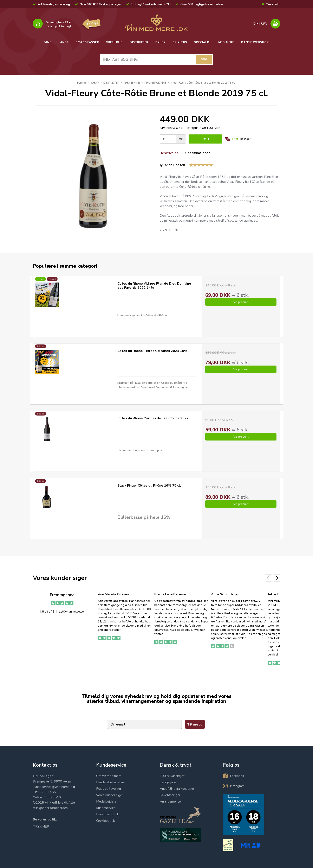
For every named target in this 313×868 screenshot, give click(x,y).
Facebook (237, 776)
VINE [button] (48, 42)
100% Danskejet (172, 776)
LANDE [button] (64, 42)
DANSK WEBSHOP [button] (255, 42)
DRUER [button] (161, 42)
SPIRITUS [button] (180, 42)
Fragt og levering (109, 789)
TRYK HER (41, 826)
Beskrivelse (169, 153)
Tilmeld (195, 724)
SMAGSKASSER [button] (87, 42)
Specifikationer (197, 153)
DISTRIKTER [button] (139, 42)
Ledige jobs (168, 782)
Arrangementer (171, 802)
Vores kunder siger (110, 795)
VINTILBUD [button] (114, 42)
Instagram (237, 786)
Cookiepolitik (106, 821)
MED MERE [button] (226, 42)
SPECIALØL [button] (203, 42)
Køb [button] (205, 139)
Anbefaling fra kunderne (177, 789)
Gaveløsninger (170, 795)
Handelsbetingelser (111, 782)
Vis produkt (241, 302)
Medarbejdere (106, 802)
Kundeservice (106, 808)
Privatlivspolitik (107, 814)
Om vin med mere (109, 776)
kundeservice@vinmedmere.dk (55, 787)
